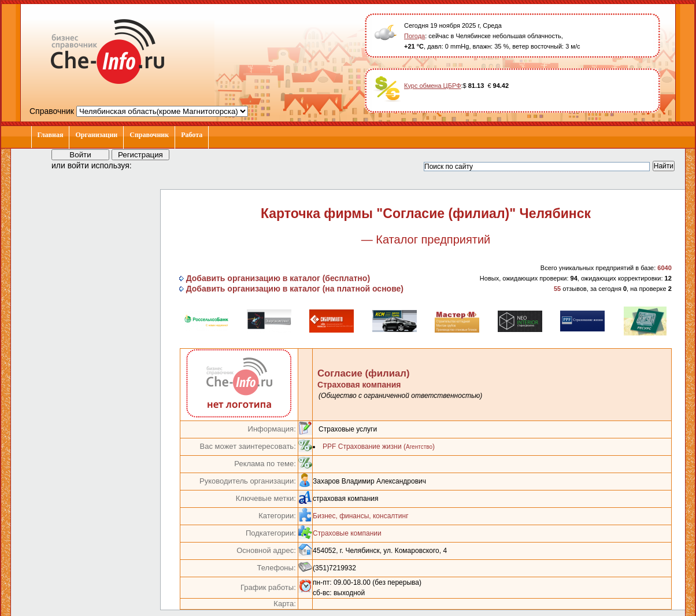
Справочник (149, 135)
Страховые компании (347, 533)
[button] (151, 165)
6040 (664, 268)
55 (557, 289)
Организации (96, 135)
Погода (414, 36)
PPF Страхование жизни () (379, 447)
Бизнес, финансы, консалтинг (360, 516)
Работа (192, 135)
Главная (51, 135)
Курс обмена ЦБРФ (433, 86)
